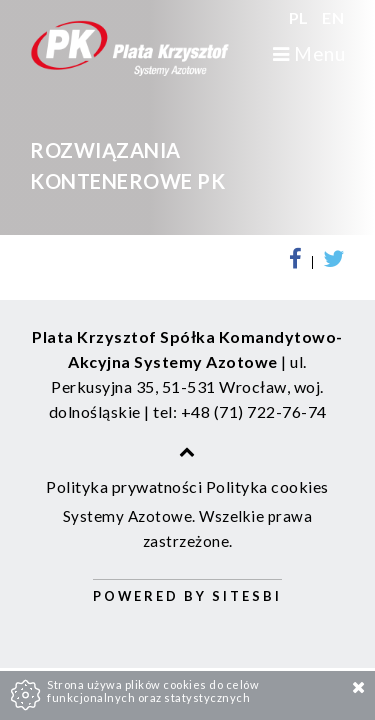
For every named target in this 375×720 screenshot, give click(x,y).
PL (301, 17)
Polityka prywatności (124, 486)
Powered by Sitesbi (187, 596)
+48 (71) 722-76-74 (254, 411)
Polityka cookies (267, 486)
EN (333, 17)
